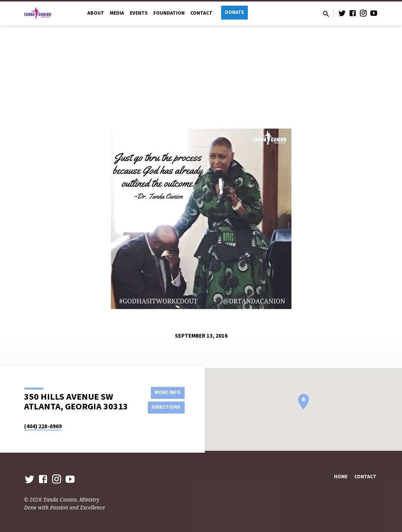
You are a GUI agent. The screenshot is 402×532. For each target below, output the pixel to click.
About (96, 13)
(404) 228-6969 (43, 426)
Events (139, 13)
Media (117, 13)
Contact (201, 13)
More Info (166, 392)
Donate (234, 12)
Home (341, 477)
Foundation (169, 13)
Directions (165, 407)
